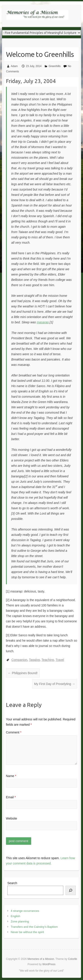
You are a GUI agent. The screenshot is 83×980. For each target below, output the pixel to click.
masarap (43, 322)
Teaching (48, 660)
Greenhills (55, 66)
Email (11, 797)
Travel (60, 660)
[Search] (71, 890)
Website (12, 818)
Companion (19, 660)
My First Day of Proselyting (55, 684)
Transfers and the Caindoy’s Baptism (34, 927)
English (15, 916)
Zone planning (20, 921)
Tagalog (34, 660)
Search (12, 883)
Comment (14, 732)
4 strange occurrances (25, 911)
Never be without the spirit (27, 932)
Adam (14, 66)
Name (11, 776)
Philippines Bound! (23, 673)
